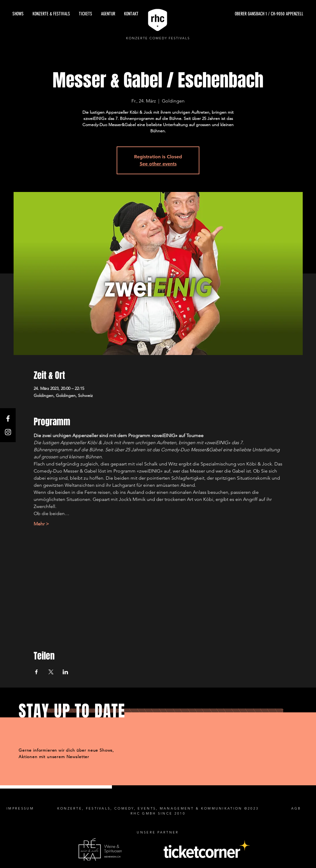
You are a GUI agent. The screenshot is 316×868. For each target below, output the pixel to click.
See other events (158, 164)
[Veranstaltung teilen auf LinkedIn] (65, 672)
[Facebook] (8, 418)
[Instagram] (8, 432)
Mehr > (41, 524)
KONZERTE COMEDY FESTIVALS (158, 38)
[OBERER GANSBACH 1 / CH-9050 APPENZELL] (247, 14)
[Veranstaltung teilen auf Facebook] (36, 672)
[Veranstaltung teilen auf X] (51, 672)
